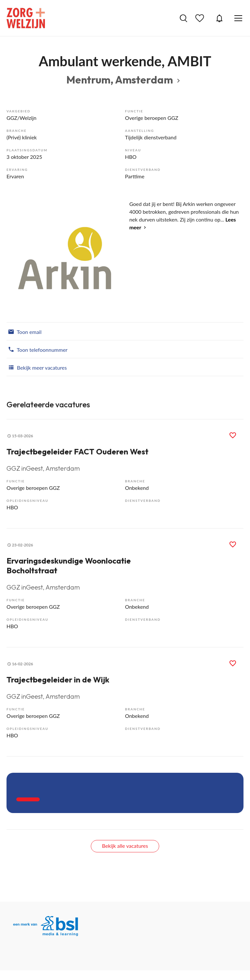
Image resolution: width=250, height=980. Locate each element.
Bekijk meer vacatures (37, 367)
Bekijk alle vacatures (125, 846)
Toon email (24, 331)
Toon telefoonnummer (37, 349)
